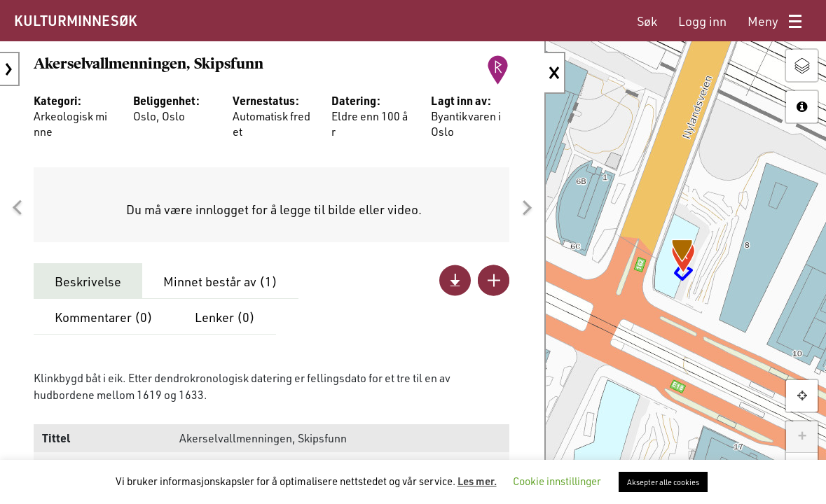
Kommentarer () (104, 317)
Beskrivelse (88, 281)
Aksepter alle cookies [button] (663, 482)
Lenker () (225, 317)
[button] (17, 208)
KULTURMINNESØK (75, 20)
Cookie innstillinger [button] (557, 481)
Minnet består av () (220, 281)
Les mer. (477, 481)
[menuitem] (647, 21)
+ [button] (802, 437)
